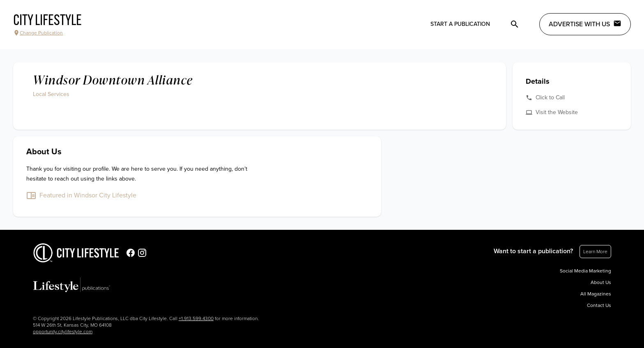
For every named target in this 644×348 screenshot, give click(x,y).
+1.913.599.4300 (196, 318)
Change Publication (38, 33)
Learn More (595, 252)
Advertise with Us (585, 24)
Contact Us (599, 305)
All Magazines (596, 294)
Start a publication (460, 24)
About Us (601, 282)
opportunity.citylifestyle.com (63, 332)
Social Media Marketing (585, 271)
